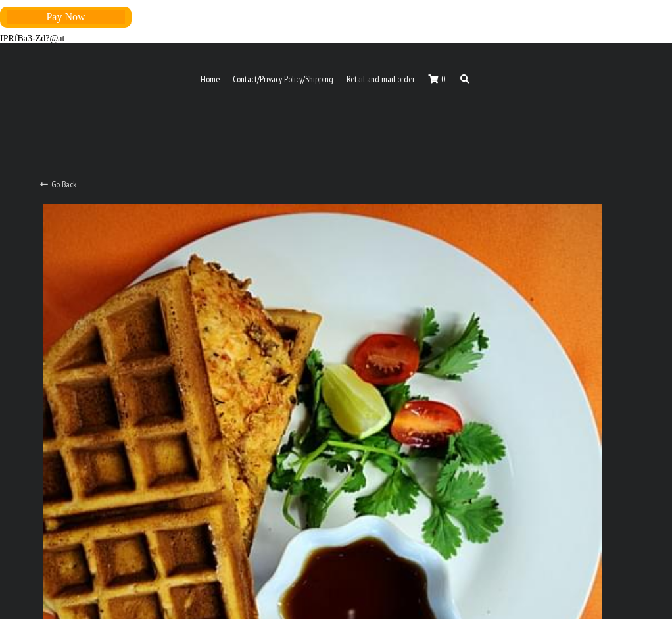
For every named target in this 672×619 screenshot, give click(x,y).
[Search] (465, 80)
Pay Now (65, 17)
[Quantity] (512, 330)
